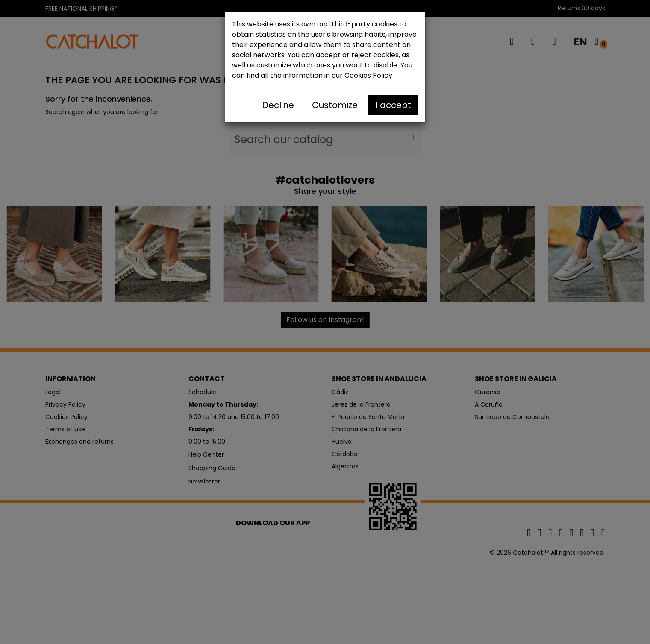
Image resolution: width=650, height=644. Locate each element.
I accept (393, 105)
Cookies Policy (368, 75)
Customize (335, 105)
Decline (278, 105)
